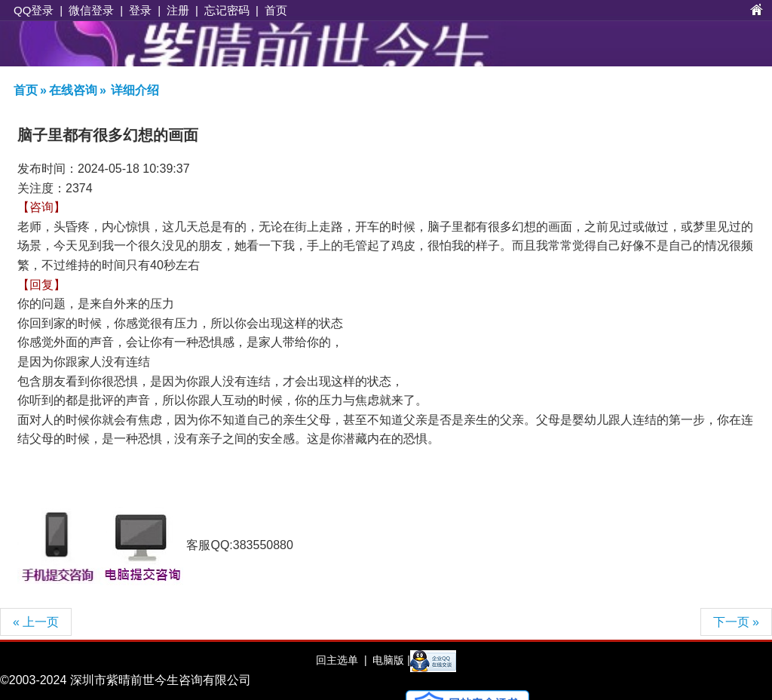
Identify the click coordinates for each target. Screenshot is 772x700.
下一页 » (736, 622)
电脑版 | (389, 660)
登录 (140, 10)
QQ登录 (34, 10)
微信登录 (91, 10)
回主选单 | (341, 660)
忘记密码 (227, 10)
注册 (178, 10)
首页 (276, 10)
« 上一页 (36, 622)
